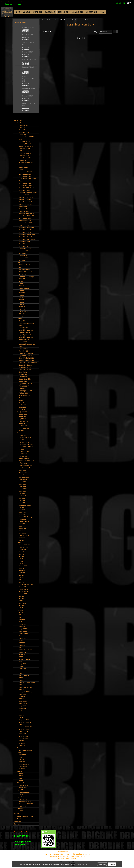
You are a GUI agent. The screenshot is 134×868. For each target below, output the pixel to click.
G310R (21, 316)
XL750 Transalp (25, 442)
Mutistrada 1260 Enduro (28, 172)
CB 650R (22, 500)
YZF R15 (22, 606)
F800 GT (22, 302)
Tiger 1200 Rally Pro (26, 353)
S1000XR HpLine (25, 286)
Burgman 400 (24, 720)
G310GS (22, 314)
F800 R (22, 300)
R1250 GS (22, 274)
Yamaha (19, 543)
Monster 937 (24, 251)
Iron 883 (22, 430)
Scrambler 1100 (24, 190)
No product (47, 32)
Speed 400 (23, 342)
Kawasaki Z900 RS (29, 88)
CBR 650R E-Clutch (26, 447)
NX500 (21, 449)
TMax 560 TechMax (26, 585)
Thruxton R (23, 377)
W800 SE (22, 655)
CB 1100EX (23, 493)
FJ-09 (21, 561)
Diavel (21, 170)
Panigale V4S (24, 211)
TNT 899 (22, 757)
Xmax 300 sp (24, 592)
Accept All (112, 864)
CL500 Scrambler (25, 505)
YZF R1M (22, 554)
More (102, 12)
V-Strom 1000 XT (25, 727)
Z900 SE (22, 645)
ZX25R (21, 699)
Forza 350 (23, 519)
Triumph (20, 319)
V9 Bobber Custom (26, 750)
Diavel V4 (22, 135)
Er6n (21, 673)
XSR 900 (22, 571)
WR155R (22, 601)
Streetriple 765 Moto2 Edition (27, 345)
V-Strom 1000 (24, 729)
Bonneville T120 (25, 367)
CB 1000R (22, 498)
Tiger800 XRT (24, 386)
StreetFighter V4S (26, 202)
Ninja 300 (22, 694)
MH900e (22, 128)
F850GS (22, 298)
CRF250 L (22, 533)
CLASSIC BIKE (78, 12)
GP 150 (21, 795)
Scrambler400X (25, 395)
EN (129, 3)
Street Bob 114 (24, 414)
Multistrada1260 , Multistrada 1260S (25, 175)
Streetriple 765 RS (26, 391)
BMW (18, 263)
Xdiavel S (22, 160)
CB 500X (22, 508)
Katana (22, 718)
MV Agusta (21, 783)
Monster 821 (23, 253)
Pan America (24, 421)
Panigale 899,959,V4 (27, 214)
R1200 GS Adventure (27, 272)
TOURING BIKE (64, 12)
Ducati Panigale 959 (29, 59)
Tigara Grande (24, 792)
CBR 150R (22, 491)
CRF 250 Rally (24, 536)
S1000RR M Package (26, 277)
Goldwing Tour (24, 451)
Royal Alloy (20, 790)
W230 (21, 613)
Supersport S (24, 207)
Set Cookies (102, 864)
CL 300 (22, 440)
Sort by (95, 32)
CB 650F (22, 503)
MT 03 (21, 596)
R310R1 (21, 781)
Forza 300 (23, 529)
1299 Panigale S (25, 153)
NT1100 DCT (23, 456)
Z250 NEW (23, 708)
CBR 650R (23, 482)
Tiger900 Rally (24, 332)
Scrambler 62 (24, 246)
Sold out (17, 824)
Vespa (16, 814)
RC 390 (22, 402)
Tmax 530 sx (24, 589)
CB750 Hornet (24, 477)
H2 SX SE (22, 624)
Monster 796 (24, 258)
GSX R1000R (23, 732)
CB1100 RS (23, 496)
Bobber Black (24, 374)
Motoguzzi (20, 748)
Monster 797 (24, 256)
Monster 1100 (24, 195)
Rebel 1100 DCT (25, 458)
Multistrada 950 (25, 218)
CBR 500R (23, 486)
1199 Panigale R (25, 148)
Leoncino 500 (24, 767)
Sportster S (23, 423)
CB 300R (22, 531)
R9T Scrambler (24, 270)
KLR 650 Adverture (26, 659)
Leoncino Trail (24, 764)
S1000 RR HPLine (25, 288)
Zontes (19, 771)
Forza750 (22, 435)
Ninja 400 (23, 690)
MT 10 (21, 559)
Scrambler (22, 244)
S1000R (22, 291)
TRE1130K (22, 755)
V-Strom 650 (24, 736)
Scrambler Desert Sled (27, 235)
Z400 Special (24, 676)
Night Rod (23, 416)
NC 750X (22, 475)
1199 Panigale (24, 156)
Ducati (19, 123)
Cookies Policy (83, 864)
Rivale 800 (23, 788)
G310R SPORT (24, 312)
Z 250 (21, 711)
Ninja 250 (22, 706)
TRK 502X (23, 760)
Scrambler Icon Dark (26, 230)
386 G (21, 776)
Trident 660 (23, 393)
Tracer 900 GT (24, 545)
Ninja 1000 (23, 631)
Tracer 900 (23, 566)
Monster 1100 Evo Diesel (28, 193)
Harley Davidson (23, 412)
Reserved (18, 821)
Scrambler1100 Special (27, 188)
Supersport (23, 209)
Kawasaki (20, 610)
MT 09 (21, 575)
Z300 (21, 680)
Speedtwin (23, 372)
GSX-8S (22, 715)
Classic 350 (23, 799)
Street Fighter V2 (25, 204)
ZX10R (21, 641)
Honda (19, 433)
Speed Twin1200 (25, 349)
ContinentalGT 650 (26, 804)
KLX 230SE (23, 701)
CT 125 (21, 540)
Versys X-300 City (26, 692)
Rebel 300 (23, 526)
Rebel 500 (23, 512)
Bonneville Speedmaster (28, 363)
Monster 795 (24, 260)
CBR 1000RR (23, 470)
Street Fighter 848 (26, 146)
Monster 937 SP (25, 249)
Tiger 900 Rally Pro (26, 356)
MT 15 (21, 608)
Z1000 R (22, 627)
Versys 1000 (23, 634)
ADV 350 (22, 515)
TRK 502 (22, 762)
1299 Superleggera (26, 151)
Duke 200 (23, 405)
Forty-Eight (23, 426)
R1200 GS (22, 281)
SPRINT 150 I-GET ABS (25, 816)
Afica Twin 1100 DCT (27, 461)
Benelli (19, 753)
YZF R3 (21, 599)
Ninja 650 (22, 664)
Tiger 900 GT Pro (25, 384)
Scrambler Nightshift (26, 228)
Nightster (22, 419)
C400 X (22, 307)
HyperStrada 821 (25, 225)
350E (21, 778)
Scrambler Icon (24, 242)
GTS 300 (20, 819)
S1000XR (22, 284)
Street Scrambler (25, 379)
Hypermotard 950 (25, 221)
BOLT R (22, 568)
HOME (17, 12)
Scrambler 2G (24, 132)
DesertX (22, 130)
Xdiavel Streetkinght (26, 163)
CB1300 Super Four (26, 444)
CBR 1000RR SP (25, 468)
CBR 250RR (23, 489)
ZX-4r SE (22, 615)
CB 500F (22, 510)
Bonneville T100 (25, 370)
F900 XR (22, 293)
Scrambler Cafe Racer (27, 237)
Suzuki (19, 713)
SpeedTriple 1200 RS (27, 358)
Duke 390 (22, 409)
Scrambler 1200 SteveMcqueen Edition (26, 323)
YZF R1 (21, 557)
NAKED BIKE (50, 12)
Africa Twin (23, 463)
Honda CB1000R (28, 27)
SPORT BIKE (37, 12)
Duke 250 (22, 407)
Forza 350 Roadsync (26, 517)
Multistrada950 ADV (26, 216)
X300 (21, 811)
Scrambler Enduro (25, 232)
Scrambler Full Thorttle (27, 239)
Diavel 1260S (23, 167)
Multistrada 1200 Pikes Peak (27, 180)
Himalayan (23, 806)
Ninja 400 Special (25, 687)
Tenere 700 (23, 547)
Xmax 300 (23, 594)
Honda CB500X (28, 52)
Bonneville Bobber (26, 365)
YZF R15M (22, 603)
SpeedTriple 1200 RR (27, 360)
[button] (107, 12)
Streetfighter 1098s (26, 144)
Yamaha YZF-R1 (28, 35)
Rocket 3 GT (23, 351)
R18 (20, 267)
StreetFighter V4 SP (26, 197)
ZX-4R (21, 617)
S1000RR (22, 279)
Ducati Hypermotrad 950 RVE (29, 79)
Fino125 (22, 552)
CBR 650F (22, 484)
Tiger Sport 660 (25, 335)
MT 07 (21, 578)
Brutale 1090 (24, 785)
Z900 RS (22, 643)
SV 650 (22, 741)
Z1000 (21, 636)
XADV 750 (23, 472)
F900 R (22, 295)
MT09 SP (22, 564)
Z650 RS (22, 620)
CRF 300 (22, 524)
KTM (18, 398)
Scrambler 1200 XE (26, 330)
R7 (20, 580)
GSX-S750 (23, 734)
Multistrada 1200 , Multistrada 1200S (26, 184)
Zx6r (21, 662)
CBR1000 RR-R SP (25, 465)
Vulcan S (22, 671)
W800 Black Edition (26, 650)
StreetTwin (23, 381)
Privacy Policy (72, 864)
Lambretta (20, 809)
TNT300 (22, 769)
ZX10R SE (22, 638)
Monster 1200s (24, 141)
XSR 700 (22, 573)
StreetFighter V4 (25, 200)
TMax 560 (23, 550)
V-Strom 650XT (25, 739)
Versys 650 (23, 669)
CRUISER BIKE (92, 12)
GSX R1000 (23, 725)
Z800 (21, 657)
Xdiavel (22, 165)
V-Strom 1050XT (25, 722)
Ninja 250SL (23, 704)
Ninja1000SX (24, 629)
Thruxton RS (23, 328)
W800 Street (24, 652)
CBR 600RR (23, 479)
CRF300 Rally (24, 522)
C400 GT (22, 309)
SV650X (22, 743)
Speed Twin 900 (25, 339)
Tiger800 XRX (24, 388)
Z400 (21, 678)
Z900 (21, 648)
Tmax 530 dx (24, 587)
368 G (21, 774)
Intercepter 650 (25, 802)
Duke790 (22, 400)
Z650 (21, 666)
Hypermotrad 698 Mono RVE (28, 138)
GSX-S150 (22, 746)
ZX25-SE (22, 697)
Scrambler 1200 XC (26, 337)
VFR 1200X (23, 454)
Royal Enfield (21, 797)
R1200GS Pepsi (24, 265)
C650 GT (22, 305)
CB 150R (22, 538)
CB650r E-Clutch (25, 437)
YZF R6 (21, 582)
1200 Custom (24, 428)
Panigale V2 (23, 125)
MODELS (26, 12)
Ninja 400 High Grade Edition (27, 684)
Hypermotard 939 (25, 223)
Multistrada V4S (25, 158)
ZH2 (20, 622)
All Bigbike (18, 120)
